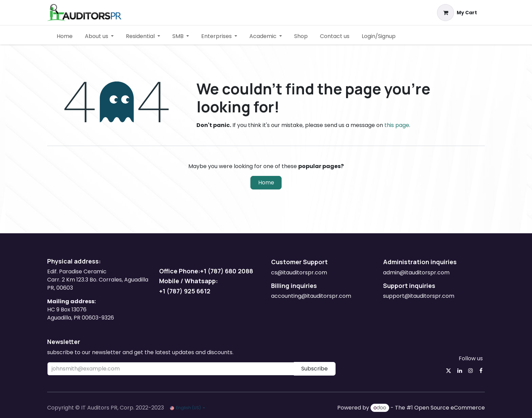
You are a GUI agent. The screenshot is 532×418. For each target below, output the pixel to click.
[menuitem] (65, 36)
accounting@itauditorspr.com (311, 296)
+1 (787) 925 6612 (185, 291)
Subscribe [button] (315, 369)
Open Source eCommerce (450, 408)
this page (397, 125)
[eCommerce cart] (457, 13)
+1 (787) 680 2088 (227, 271)
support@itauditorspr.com (419, 296)
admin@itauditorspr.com (417, 272)
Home (266, 183)
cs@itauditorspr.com (299, 272)
